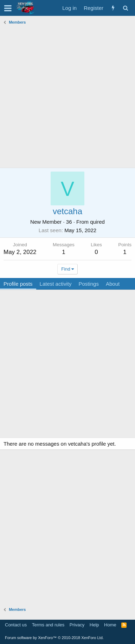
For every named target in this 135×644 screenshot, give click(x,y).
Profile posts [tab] (18, 284)
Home (110, 625)
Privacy (77, 625)
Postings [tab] (89, 284)
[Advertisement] (67, 95)
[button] (8, 8)
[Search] (125, 8)
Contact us (16, 625)
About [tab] (113, 284)
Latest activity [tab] (56, 284)
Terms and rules (48, 625)
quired (97, 222)
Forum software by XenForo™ (54, 638)
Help (94, 625)
